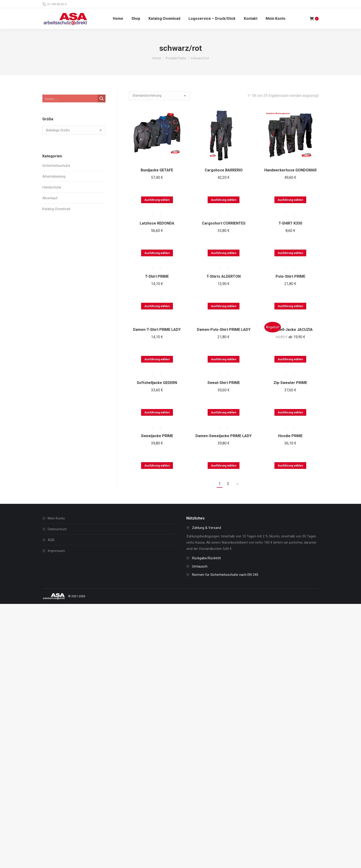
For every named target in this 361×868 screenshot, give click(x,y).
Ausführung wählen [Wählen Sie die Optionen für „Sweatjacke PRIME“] (157, 466)
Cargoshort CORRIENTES (224, 223)
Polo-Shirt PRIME (290, 276)
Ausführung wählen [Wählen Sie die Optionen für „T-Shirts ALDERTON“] (224, 306)
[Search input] (70, 98)
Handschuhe (52, 187)
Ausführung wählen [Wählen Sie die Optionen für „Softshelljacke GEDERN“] (157, 412)
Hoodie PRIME (290, 436)
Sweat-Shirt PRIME (224, 383)
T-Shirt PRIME (157, 276)
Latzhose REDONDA (157, 223)
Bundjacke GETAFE (157, 170)
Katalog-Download (56, 209)
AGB (51, 540)
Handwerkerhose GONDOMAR (290, 170)
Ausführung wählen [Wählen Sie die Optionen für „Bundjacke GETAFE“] (157, 200)
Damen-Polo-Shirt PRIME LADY (224, 330)
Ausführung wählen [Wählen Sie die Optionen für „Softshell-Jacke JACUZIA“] (290, 359)
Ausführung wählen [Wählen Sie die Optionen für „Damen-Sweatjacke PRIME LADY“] (224, 466)
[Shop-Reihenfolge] (159, 96)
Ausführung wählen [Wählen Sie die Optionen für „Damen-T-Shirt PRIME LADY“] (157, 359)
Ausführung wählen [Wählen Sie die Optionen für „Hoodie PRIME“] (290, 466)
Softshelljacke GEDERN (157, 383)
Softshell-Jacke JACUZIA (290, 330)
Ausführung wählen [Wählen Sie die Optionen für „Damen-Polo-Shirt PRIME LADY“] (224, 359)
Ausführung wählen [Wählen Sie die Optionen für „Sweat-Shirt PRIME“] (224, 412)
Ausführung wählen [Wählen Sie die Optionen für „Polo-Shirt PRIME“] (290, 306)
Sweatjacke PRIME (157, 436)
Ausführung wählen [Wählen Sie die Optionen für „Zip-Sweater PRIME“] (290, 412)
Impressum (56, 551)
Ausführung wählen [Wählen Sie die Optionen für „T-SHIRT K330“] (290, 253)
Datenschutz (57, 529)
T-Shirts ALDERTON (224, 276)
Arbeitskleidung (54, 176)
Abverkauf (50, 198)
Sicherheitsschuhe (56, 166)
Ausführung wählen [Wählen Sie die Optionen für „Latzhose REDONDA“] (157, 253)
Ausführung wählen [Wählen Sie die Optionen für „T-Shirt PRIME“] (157, 306)
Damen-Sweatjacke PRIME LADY (224, 436)
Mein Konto (56, 518)
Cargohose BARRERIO (224, 170)
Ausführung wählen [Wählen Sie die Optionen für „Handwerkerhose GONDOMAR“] (290, 200)
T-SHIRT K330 (290, 223)
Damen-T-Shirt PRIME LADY (157, 330)
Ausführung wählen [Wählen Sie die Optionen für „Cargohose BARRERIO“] (224, 200)
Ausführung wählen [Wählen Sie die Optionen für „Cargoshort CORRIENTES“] (224, 253)
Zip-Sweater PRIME (290, 383)
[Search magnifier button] (102, 98)
